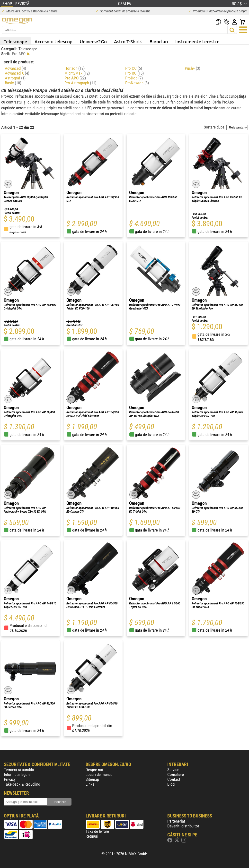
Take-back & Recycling (22, 784)
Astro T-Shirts (128, 41)
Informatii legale (17, 774)
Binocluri (159, 41)
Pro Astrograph (80, 83)
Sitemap (92, 779)
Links (90, 784)
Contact (174, 779)
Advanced (15, 68)
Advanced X (17, 73)
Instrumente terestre (197, 41)
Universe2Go (93, 41)
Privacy (10, 779)
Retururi (92, 836)
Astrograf (15, 78)
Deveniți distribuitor (183, 826)
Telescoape (15, 41)
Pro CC (134, 68)
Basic (13, 83)
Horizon (75, 68)
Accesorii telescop (53, 41)
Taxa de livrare (97, 831)
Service (173, 770)
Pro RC (134, 73)
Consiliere (176, 774)
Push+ (192, 68)
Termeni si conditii (19, 770)
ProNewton (137, 83)
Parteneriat (176, 821)
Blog (171, 784)
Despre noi (94, 770)
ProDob (134, 78)
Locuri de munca (99, 774)
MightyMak (77, 73)
